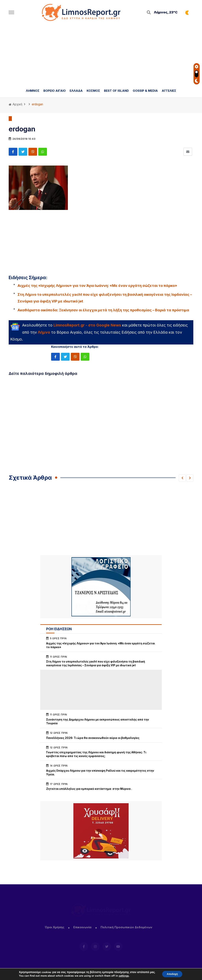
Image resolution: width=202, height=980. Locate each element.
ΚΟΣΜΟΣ (93, 91)
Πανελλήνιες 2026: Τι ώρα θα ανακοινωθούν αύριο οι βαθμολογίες (93, 738)
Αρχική (15, 104)
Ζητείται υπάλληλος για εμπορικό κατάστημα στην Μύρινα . (89, 789)
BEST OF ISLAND (116, 91)
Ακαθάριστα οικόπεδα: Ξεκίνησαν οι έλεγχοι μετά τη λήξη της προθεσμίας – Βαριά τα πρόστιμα (103, 310)
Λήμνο (44, 332)
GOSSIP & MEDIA (145, 91)
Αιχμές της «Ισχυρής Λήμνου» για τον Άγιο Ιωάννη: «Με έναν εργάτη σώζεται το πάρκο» (97, 286)
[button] (182, 478)
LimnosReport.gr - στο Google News (87, 325)
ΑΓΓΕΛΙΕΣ (169, 91)
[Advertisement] (101, 54)
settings (122, 976)
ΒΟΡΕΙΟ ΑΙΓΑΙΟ (55, 91)
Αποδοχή (172, 974)
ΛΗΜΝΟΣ (33, 91)
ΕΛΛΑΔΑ (76, 91)
